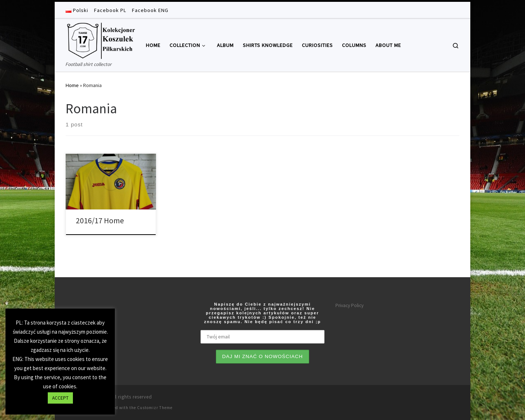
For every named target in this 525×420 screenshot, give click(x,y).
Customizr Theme (155, 408)
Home (72, 85)
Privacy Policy (349, 305)
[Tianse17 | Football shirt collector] (100, 40)
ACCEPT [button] (60, 398)
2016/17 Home (100, 221)
